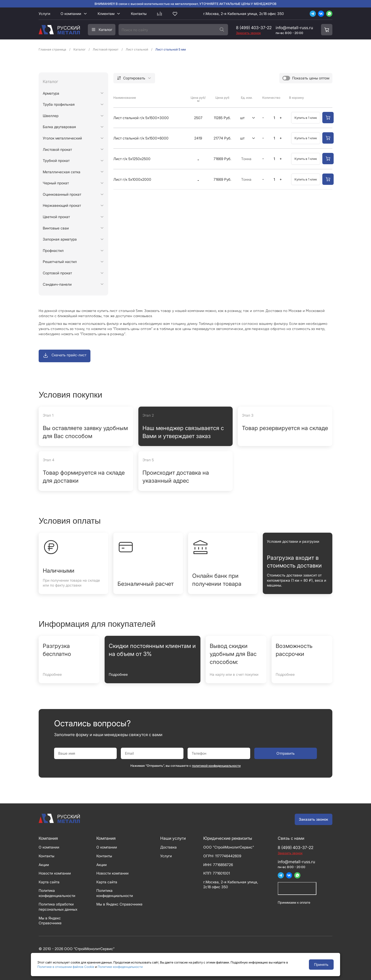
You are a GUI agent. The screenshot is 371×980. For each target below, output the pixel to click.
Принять (321, 964)
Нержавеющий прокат (62, 205)
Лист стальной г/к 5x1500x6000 (141, 138)
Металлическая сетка (62, 172)
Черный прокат (56, 183)
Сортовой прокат (57, 273)
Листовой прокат (57, 149)
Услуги (44, 14)
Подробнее (52, 674)
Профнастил (53, 250)
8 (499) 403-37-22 (254, 28)
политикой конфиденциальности (216, 766)
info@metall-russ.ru (294, 28)
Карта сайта (49, 882)
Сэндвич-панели (57, 284)
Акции (44, 865)
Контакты (139, 14)
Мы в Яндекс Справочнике (119, 904)
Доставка (168, 847)
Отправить (286, 753)
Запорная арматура (60, 239)
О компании (71, 14)
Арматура (51, 93)
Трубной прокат (56, 160)
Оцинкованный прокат (62, 194)
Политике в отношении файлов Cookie (66, 967)
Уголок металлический (62, 138)
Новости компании (55, 873)
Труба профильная (59, 104)
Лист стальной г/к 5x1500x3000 (141, 118)
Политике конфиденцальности (120, 967)
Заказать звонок (314, 819)
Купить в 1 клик (306, 118)
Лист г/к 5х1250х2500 (132, 159)
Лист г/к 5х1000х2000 (132, 179)
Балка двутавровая (59, 127)
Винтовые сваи (56, 228)
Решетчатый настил (60, 262)
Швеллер (51, 116)
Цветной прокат (56, 217)
